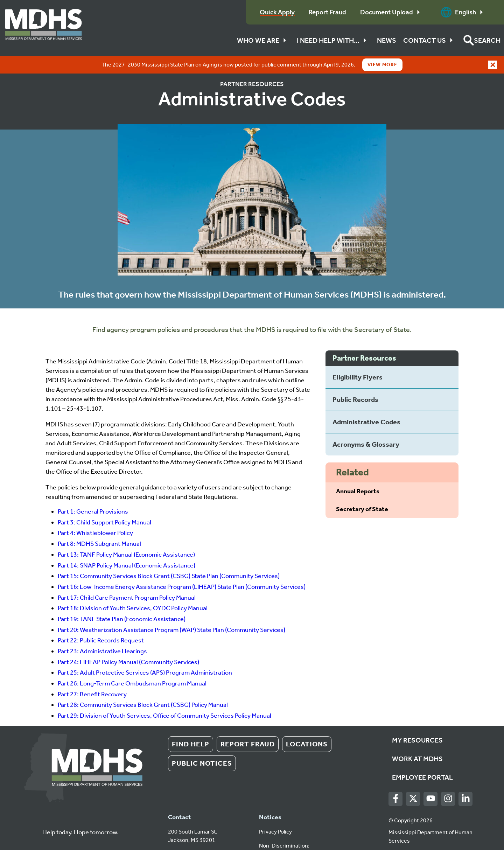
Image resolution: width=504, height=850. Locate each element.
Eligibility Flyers (358, 360)
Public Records (355, 382)
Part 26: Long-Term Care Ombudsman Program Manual (132, 666)
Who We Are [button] (263, 40)
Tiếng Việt (316, 837)
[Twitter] (413, 781)
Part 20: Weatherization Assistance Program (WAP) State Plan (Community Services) (171, 612)
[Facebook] (396, 781)
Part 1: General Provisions (93, 494)
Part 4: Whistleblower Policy (95, 515)
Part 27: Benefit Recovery (92, 677)
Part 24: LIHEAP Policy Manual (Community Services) (128, 645)
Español (290, 837)
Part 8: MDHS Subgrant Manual (99, 526)
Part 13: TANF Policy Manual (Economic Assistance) (126, 537)
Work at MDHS (417, 741)
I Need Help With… (333, 40)
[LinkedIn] (466, 781)
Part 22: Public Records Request (101, 623)
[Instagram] (448, 781)
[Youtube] (431, 781)
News (387, 40)
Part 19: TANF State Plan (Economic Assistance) (122, 601)
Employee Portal (422, 760)
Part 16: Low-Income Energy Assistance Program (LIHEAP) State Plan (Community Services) (182, 569)
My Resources (417, 723)
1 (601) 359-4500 (189, 837)
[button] (482, 40)
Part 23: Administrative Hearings (102, 634)
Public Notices (202, 746)
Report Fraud (248, 726)
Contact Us (430, 40)
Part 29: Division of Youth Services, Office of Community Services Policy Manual (164, 698)
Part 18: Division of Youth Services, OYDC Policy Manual (133, 591)
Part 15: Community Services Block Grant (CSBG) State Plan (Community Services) (169, 558)
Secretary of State (362, 492)
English (464, 12)
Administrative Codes (366, 404)
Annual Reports (358, 474)
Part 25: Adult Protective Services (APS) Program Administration (145, 655)
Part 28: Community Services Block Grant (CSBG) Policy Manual (143, 687)
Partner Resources (252, 67)
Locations (307, 726)
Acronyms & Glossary (366, 427)
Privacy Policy (275, 814)
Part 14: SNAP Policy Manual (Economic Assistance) (127, 548)
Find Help (191, 726)
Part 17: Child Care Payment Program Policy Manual (127, 580)
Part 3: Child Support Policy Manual (104, 505)
